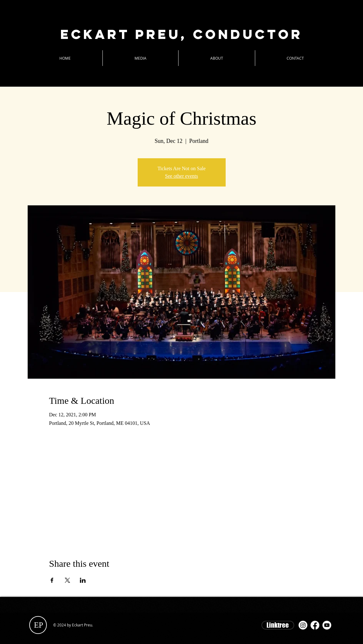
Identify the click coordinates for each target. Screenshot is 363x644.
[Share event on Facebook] (52, 580)
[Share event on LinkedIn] (83, 580)
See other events (181, 176)
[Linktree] (278, 625)
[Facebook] (315, 625)
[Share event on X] (67, 580)
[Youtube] (327, 625)
